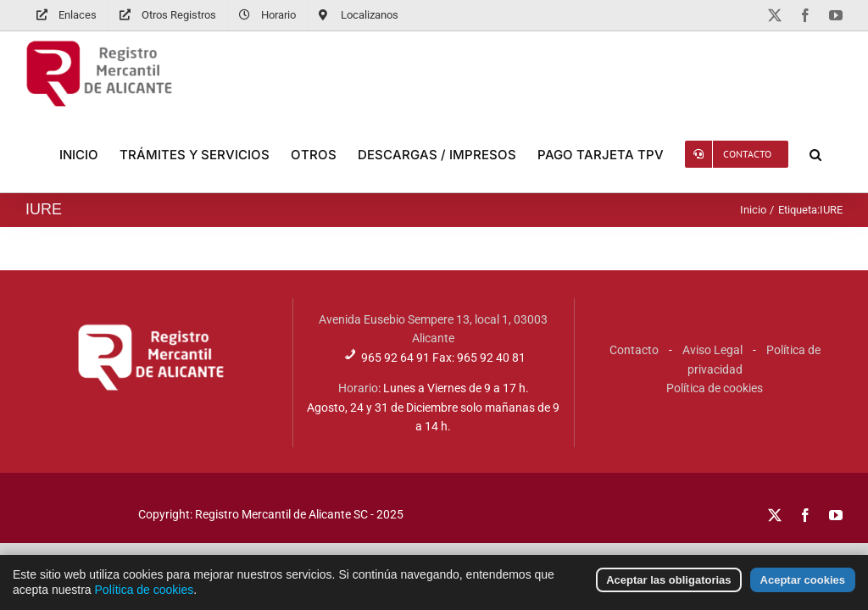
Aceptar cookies (803, 587)
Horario (358, 388)
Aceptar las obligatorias (668, 587)
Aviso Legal (712, 350)
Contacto (634, 350)
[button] (815, 154)
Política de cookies (715, 388)
